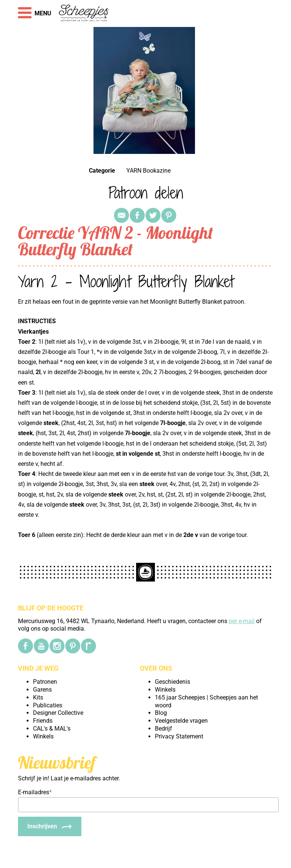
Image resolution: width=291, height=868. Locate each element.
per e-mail (242, 621)
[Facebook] (25, 646)
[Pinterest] (73, 646)
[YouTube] (41, 646)
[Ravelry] (88, 646)
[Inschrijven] (50, 826)
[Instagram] (57, 646)
